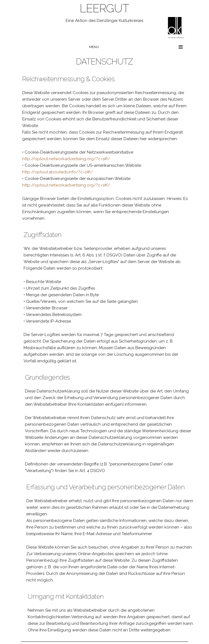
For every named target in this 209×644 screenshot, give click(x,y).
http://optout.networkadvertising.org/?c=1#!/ (66, 159)
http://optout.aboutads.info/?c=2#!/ (58, 172)
